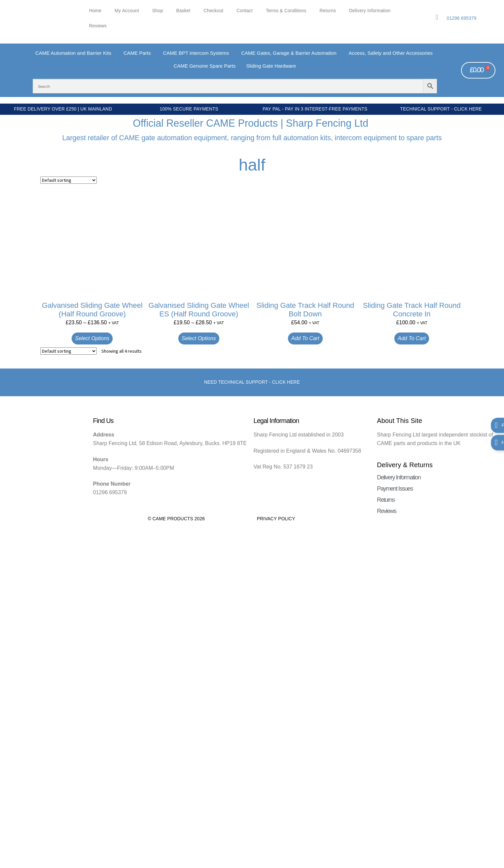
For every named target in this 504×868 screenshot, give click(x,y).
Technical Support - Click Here (441, 109)
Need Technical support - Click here (252, 382)
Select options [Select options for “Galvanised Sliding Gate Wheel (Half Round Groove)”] (92, 338)
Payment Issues (395, 489)
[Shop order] (69, 180)
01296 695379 (462, 18)
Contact (245, 11)
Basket (183, 11)
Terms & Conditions (286, 11)
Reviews (98, 26)
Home (95, 11)
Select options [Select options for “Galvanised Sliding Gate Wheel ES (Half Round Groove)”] (199, 338)
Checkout (214, 11)
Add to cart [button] (305, 338)
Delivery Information (370, 11)
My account (127, 11)
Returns (328, 11)
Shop (158, 11)
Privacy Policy (276, 519)
